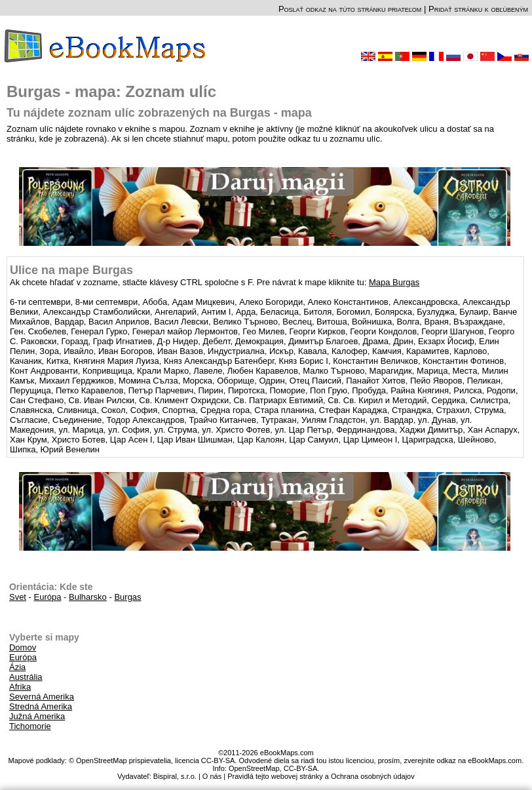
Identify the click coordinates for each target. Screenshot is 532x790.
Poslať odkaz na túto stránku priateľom (350, 9)
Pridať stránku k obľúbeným (478, 9)
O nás (212, 776)
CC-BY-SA (301, 768)
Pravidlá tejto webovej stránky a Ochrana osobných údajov (321, 776)
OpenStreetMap (254, 768)
